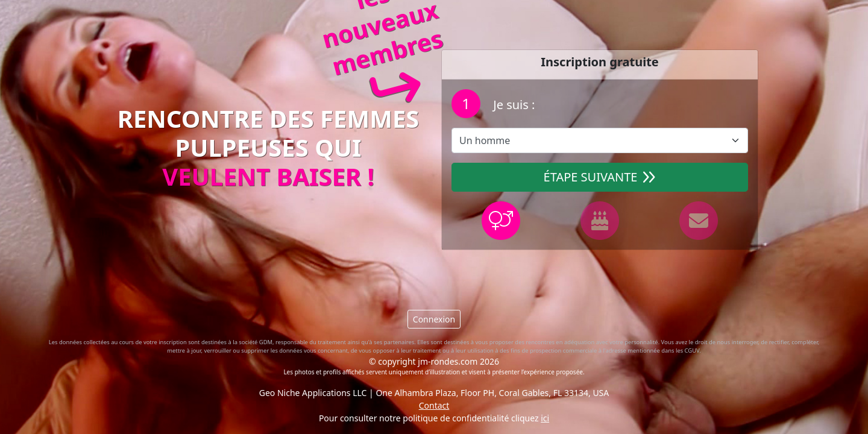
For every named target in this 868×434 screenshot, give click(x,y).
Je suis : (512, 105)
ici (545, 418)
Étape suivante (600, 177)
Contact (434, 405)
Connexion (434, 319)
